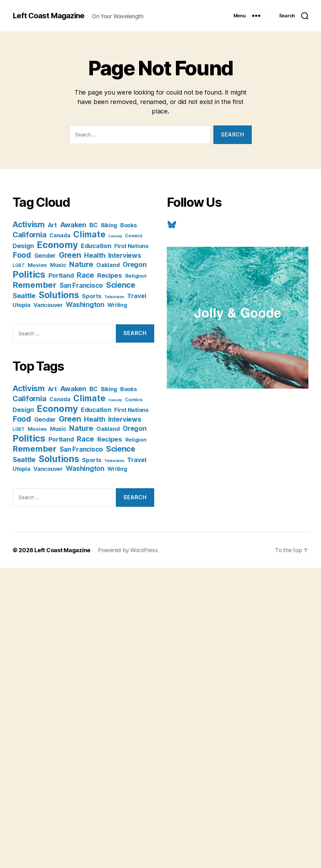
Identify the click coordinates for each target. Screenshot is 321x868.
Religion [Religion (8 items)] (136, 276)
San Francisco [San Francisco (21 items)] (81, 285)
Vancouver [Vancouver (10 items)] (48, 305)
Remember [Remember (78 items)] (34, 285)
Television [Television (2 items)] (114, 297)
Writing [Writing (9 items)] (117, 305)
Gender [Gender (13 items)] (45, 256)
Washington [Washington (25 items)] (85, 304)
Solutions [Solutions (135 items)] (59, 295)
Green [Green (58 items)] (70, 255)
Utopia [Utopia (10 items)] (21, 305)
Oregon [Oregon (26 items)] (135, 264)
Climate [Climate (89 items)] (89, 234)
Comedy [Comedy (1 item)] (115, 236)
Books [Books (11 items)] (129, 225)
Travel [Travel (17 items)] (137, 296)
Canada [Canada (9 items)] (60, 235)
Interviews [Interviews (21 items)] (125, 255)
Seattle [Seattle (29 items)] (24, 296)
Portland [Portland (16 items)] (61, 275)
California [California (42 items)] (29, 235)
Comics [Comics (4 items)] (134, 236)
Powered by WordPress (128, 550)
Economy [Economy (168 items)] (57, 245)
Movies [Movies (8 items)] (37, 265)
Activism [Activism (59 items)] (29, 224)
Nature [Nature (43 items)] (81, 264)
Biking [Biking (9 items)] (109, 225)
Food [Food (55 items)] (22, 255)
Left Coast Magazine (48, 16)
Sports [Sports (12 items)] (91, 296)
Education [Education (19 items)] (96, 246)
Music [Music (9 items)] (58, 265)
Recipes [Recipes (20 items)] (110, 275)
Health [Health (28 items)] (95, 255)
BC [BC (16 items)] (94, 225)
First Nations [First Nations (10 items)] (131, 246)
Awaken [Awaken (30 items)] (73, 225)
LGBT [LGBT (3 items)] (19, 265)
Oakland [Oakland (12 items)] (108, 265)
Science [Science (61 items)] (121, 285)
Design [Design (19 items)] (23, 246)
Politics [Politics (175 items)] (29, 274)
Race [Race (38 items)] (85, 275)
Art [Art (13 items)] (52, 225)
